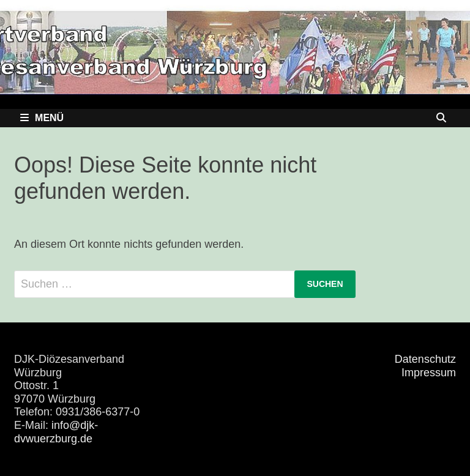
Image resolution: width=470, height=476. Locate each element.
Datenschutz (425, 359)
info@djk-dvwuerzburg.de (56, 432)
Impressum (429, 373)
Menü (42, 118)
